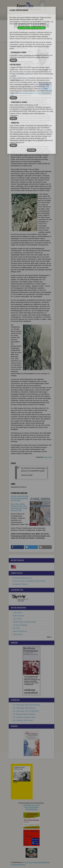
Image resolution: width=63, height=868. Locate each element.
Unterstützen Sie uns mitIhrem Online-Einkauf (32, 807)
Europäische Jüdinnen (20, 584)
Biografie (14, 74)
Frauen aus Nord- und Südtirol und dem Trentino (29, 581)
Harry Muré (48, 457)
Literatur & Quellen (17, 76)
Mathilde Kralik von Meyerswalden (24, 622)
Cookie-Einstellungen (18, 865)
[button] (45, 84)
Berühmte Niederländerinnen (23, 578)
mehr (49, 637)
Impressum (29, 862)
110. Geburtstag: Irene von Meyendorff (26, 711)
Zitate (20, 74)
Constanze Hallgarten (20, 625)
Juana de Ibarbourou (20, 631)
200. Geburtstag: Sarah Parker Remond (26, 705)
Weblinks (27, 74)
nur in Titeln (36, 32)
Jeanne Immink (26, 41)
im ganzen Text (37, 30)
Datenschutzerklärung (41, 862)
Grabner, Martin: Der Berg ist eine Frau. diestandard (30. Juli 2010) (20, 498)
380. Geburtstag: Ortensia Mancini (24, 708)
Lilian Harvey (17, 619)
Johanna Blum (18, 634)
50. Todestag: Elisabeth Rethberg (24, 714)
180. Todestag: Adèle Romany (23, 720)
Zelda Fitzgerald (18, 616)
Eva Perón (16, 628)
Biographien (15, 41)
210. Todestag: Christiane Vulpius (24, 717)
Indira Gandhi (17, 613)
